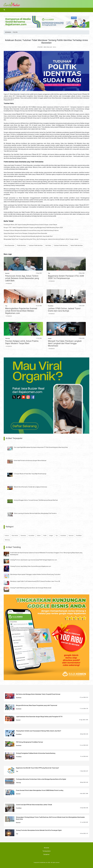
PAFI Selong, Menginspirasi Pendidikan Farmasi (29, 742)
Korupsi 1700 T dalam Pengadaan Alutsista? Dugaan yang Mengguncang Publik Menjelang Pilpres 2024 (33, 228)
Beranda (46, 848)
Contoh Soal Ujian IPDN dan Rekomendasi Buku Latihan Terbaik (34, 805)
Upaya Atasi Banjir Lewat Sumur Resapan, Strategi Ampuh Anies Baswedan (25, 233)
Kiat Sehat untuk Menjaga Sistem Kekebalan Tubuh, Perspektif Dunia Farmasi (38, 694)
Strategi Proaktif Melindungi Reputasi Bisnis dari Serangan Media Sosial (31, 588)
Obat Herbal (15, 536)
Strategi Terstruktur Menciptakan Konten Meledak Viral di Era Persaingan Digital (39, 830)
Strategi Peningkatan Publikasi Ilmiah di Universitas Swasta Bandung (36, 753)
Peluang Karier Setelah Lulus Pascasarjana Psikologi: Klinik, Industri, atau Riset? (39, 731)
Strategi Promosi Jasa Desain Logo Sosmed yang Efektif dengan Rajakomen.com (34, 560)
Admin (54, 47)
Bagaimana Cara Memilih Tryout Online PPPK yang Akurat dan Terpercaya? (37, 768)
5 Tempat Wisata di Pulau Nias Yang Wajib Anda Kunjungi (30, 474)
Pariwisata (23, 536)
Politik (45, 536)
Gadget (50, 338)
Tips (49, 273)
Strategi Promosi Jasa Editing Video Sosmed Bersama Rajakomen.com (31, 566)
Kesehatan (63, 536)
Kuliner (39, 536)
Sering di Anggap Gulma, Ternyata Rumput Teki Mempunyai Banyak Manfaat (36, 500)
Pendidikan (51, 306)
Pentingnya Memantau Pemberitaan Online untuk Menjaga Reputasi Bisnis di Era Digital (41, 779)
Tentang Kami (46, 851)
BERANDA (8, 32)
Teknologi (7, 338)
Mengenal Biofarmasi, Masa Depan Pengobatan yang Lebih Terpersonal (37, 705)
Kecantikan (31, 536)
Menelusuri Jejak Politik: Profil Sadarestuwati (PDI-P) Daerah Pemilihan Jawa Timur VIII (35, 581)
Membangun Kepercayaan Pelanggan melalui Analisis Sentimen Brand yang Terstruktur (35, 574)
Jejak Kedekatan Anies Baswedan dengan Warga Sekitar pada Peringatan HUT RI (39, 717)
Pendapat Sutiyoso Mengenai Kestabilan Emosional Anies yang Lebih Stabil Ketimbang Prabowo (31, 230)
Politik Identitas (21, 245)
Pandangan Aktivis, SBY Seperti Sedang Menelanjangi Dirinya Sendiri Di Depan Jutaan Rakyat (30, 225)
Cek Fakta (48, 245)
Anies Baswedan (10, 245)
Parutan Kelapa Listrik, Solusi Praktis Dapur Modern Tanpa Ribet (22, 342)
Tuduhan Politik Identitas (36, 245)
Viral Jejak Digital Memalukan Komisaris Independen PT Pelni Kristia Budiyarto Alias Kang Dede (41, 447)
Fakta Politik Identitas (77, 245)
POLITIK (15, 32)
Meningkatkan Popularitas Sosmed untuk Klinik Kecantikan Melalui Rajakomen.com (21, 311)
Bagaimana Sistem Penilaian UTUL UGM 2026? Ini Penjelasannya (66, 277)
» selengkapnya (8, 283)
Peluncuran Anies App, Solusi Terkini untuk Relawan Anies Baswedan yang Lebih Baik (22, 278)
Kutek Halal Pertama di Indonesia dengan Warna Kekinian (30, 461)
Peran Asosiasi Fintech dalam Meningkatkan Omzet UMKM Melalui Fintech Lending (40, 790)
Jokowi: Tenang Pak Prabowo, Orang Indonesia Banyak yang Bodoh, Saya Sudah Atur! (28, 236)
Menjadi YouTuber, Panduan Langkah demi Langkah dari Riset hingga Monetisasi (65, 343)
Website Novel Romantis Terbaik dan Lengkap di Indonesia (30, 487)
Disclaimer (46, 854)
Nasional (7, 273)
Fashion (7, 536)
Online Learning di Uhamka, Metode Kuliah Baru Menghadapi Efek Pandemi (35, 513)
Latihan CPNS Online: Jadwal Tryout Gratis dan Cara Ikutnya (64, 310)
